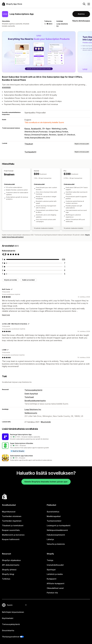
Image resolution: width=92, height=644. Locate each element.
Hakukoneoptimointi (56, 535)
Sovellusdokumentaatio (35, 401)
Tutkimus (6, 579)
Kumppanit (52, 579)
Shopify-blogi (8, 574)
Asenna (81, 14)
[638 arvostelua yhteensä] (64, 259)
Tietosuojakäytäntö (33, 390)
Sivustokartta (8, 630)
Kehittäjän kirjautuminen (13, 612)
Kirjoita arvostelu (11, 280)
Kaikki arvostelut (28, 280)
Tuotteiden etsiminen (12, 516)
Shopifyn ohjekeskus (11, 560)
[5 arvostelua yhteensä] (65, 274)
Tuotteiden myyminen (12, 521)
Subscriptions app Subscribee (21, 456)
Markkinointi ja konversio (13, 535)
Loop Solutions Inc (33, 409)
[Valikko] (89, 4)
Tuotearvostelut (54, 521)
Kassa (27, 129)
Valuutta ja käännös (56, 544)
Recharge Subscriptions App (21, 435)
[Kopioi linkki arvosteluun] (12, 289)
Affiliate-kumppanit (56, 583)
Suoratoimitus (53, 512)
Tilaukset (29, 144)
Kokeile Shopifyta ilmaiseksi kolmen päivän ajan (46, 482)
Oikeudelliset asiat (55, 588)
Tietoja (50, 560)
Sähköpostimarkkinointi (57, 530)
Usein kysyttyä (31, 394)
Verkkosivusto (31, 413)
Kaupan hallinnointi (11, 539)
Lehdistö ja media (55, 574)
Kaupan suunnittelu (11, 530)
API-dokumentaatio (11, 565)
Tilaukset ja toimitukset (13, 525)
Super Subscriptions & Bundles (22, 443)
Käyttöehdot (8, 618)
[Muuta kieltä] (17, 605)
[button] (46, 437)
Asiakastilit (36, 129)
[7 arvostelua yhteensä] (65, 263)
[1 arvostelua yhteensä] (65, 267)
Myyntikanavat (9, 512)
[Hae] (84, 4)
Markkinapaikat (54, 516)
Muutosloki (46, 422)
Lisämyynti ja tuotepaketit (59, 525)
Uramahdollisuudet (55, 565)
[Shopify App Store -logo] (12, 4)
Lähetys (50, 539)
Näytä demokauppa (81, 21)
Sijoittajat (51, 570)
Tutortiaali (29, 397)
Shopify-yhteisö (9, 570)
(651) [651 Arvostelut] (50, 24)
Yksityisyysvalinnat (11, 637)
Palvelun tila (52, 593)
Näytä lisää (6, 315)
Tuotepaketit (30, 152)
